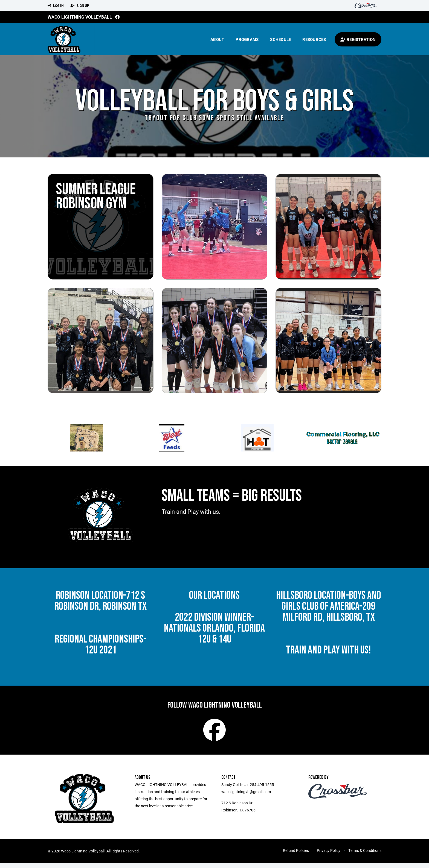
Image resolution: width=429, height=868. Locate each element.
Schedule (280, 39)
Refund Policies (296, 856)
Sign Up (80, 6)
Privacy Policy (329, 856)
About (217, 39)
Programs (247, 39)
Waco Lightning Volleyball (80, 17)
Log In (56, 6)
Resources (314, 39)
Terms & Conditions (365, 856)
